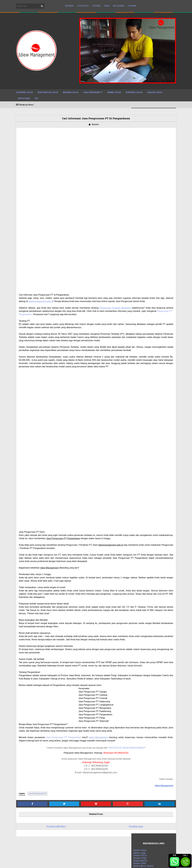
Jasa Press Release (143, 329)
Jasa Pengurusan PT (37, 745)
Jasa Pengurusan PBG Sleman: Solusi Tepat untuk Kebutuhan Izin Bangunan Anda (96, 822)
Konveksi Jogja (134, 87)
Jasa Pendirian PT (93, 87)
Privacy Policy (131, 864)
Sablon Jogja (155, 87)
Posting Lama (98, 778)
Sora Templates (34, 864)
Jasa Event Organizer (143, 347)
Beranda (69, 3)
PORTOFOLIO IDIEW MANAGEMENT (101, 699)
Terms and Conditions (166, 864)
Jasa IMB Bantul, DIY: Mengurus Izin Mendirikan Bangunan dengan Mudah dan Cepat (95, 850)
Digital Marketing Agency (145, 339)
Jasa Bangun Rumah (143, 350)
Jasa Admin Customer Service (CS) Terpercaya (94, 816)
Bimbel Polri (114, 87)
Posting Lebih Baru (43, 778)
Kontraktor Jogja (48, 87)
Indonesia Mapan (142, 342)
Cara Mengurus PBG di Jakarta (86, 844)
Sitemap (117, 864)
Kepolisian (24, 93)
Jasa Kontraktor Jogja (144, 334)
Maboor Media (51, 864)
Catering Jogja (24, 87)
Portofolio (83, 3)
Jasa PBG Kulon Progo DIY (85, 840)
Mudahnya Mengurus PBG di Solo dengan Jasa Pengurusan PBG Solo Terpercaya (94, 834)
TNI (36, 93)
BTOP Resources (82, 864)
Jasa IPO (138, 352)
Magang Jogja (71, 87)
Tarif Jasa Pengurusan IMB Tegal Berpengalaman (95, 828)
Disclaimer (147, 864)
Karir (107, 3)
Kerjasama (119, 3)
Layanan (132, 3)
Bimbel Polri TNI (141, 331)
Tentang (96, 3)
